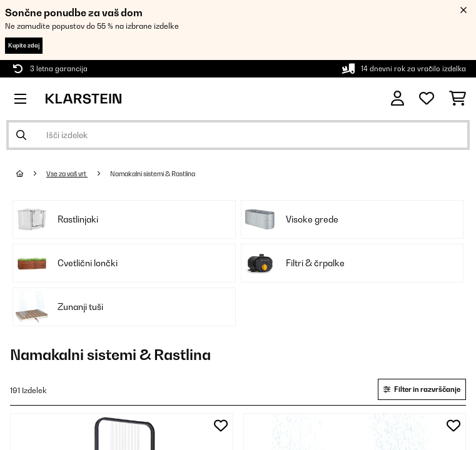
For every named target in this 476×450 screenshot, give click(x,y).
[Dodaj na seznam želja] (221, 426)
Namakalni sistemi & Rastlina (153, 174)
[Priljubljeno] (427, 99)
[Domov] (31, 174)
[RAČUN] (398, 98)
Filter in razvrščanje (422, 389)
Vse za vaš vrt (67, 174)
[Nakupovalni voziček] (458, 99)
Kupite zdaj (24, 45)
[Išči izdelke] (238, 135)
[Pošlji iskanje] (21, 135)
